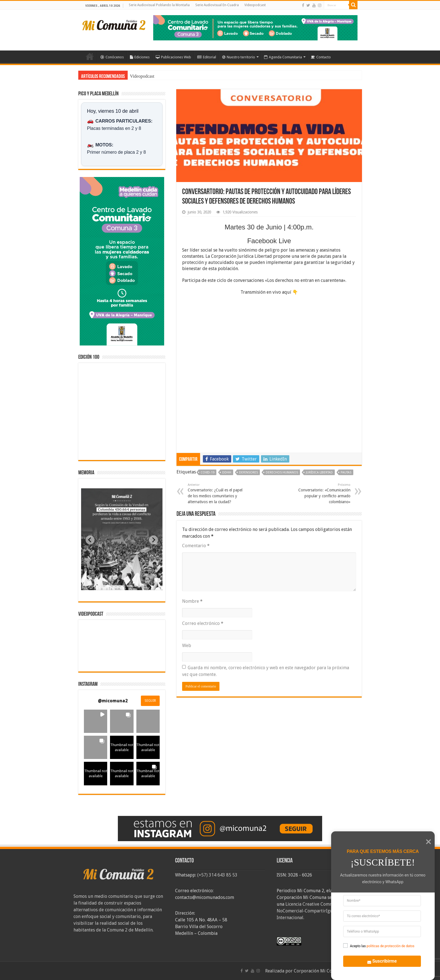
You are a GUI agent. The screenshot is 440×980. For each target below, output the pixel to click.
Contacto (321, 57)
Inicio (90, 56)
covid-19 (208, 472)
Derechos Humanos (282, 472)
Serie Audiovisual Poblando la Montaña (159, 5)
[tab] (104, 586)
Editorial (207, 57)
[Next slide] (153, 540)
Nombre (192, 601)
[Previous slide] (90, 540)
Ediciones (140, 57)
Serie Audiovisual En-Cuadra (217, 5)
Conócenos (112, 57)
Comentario (196, 546)
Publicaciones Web (173, 57)
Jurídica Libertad (319, 472)
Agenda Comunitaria (283, 57)
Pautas (346, 472)
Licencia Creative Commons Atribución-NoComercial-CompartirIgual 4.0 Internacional (321, 911)
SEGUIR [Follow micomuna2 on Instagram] (150, 701)
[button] (96, 721)
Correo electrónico (203, 623)
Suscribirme (379, 961)
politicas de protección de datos (390, 946)
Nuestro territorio (239, 57)
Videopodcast (255, 5)
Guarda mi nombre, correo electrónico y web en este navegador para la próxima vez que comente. (266, 671)
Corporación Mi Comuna (319, 971)
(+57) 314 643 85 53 (217, 875)
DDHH (227, 472)
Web (187, 646)
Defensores (248, 472)
